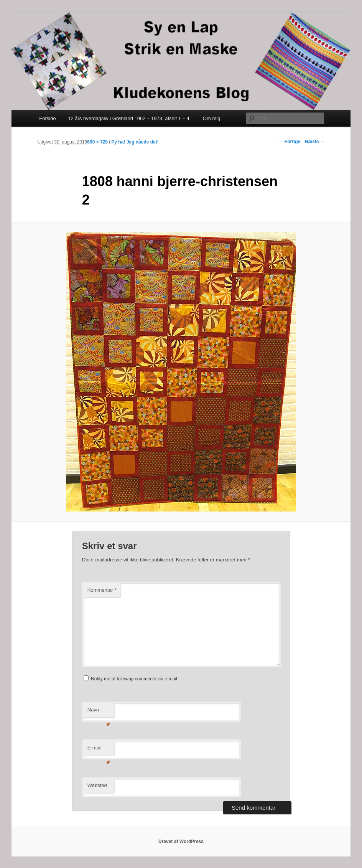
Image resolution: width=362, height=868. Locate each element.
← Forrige (289, 142)
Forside (47, 118)
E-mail (99, 750)
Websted (97, 785)
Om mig (212, 118)
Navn (99, 712)
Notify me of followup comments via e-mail (134, 679)
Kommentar (102, 590)
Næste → (315, 142)
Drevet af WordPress (181, 842)
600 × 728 (97, 142)
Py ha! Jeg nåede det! (135, 142)
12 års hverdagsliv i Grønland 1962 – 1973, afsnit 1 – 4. (129, 118)
